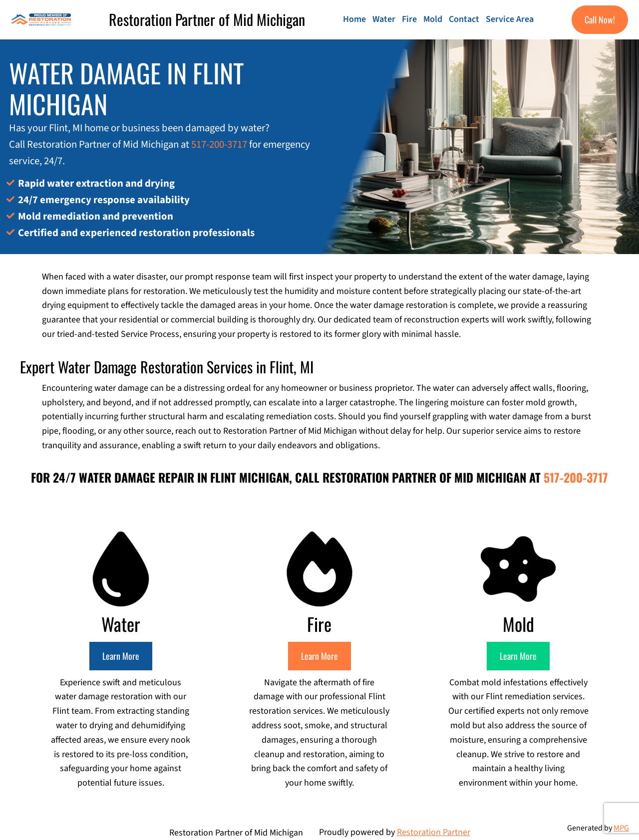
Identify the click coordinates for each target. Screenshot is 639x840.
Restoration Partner (434, 832)
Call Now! (600, 19)
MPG (621, 828)
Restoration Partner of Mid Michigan (207, 19)
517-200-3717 (219, 144)
